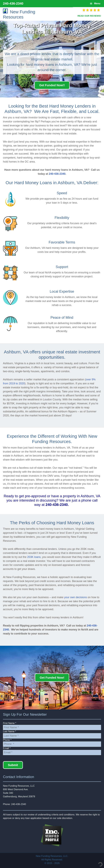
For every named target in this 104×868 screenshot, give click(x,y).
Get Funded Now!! (52, 85)
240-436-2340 (13, 3)
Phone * (7, 740)
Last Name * (10, 731)
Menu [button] (97, 3)
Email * (7, 748)
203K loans (34, 557)
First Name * (10, 723)
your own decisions (76, 597)
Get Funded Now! (52, 678)
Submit (13, 765)
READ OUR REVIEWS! (89, 16)
